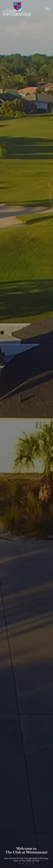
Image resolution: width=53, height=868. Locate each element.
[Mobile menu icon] (48, 9)
